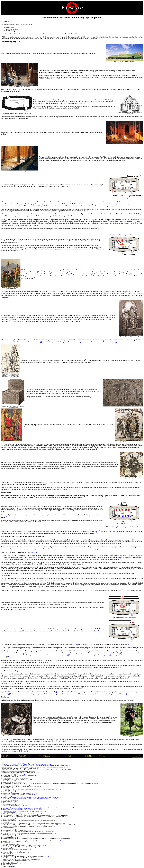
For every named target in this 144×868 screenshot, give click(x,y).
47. (2, 826)
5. (1, 768)
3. (1, 766)
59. (2, 843)
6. (1, 770)
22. (2, 792)
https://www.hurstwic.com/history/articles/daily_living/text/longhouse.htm (22, 808)
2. (1, 764)
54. (2, 836)
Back (104, 756)
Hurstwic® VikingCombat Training (22, 756)
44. (2, 822)
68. (2, 855)
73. (2, 862)
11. (2, 777)
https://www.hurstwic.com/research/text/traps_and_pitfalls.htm (18, 771)
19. (2, 788)
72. (2, 861)
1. (1, 763)
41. (2, 818)
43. (2, 821)
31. (2, 804)
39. (2, 815)
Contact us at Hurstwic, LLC (137, 757)
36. (2, 811)
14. (2, 781)
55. (2, 837)
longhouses (51, 490)
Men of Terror (134, 223)
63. (2, 848)
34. (2, 808)
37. (2, 812)
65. (2, 851)
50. (2, 830)
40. (2, 817)
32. (2, 806)
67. (2, 854)
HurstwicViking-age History (47, 756)
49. (2, 829)
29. (2, 801)
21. (2, 790)
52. (2, 833)
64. (2, 850)
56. (2, 839)
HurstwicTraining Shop (71, 756)
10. (2, 775)
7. (1, 771)
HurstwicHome (6, 756)
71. (2, 859)
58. (2, 841)
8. (1, 773)
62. (2, 847)
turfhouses (65, 490)
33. (2, 807)
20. (2, 789)
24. (2, 795)
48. (2, 828)
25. (2, 796)
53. (2, 834)
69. (2, 856)
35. (2, 810)
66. (2, 852)
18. (2, 786)
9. (1, 774)
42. (2, 819)
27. (2, 799)
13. (2, 779)
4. (1, 767)
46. (2, 825)
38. (2, 814)
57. (2, 840)
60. (2, 844)
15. (2, 782)
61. (2, 845)
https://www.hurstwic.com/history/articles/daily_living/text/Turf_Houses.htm (22, 810)
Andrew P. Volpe (27, 113)
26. (2, 797)
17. (2, 785)
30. (2, 803)
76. (2, 866)
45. (2, 823)
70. (2, 858)
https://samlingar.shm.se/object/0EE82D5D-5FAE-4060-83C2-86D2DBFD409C (34, 799)
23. (2, 793)
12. (2, 778)
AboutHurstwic (90, 756)
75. (2, 865)
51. (2, 832)
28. (2, 800)
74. (2, 863)
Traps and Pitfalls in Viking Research (26, 225)
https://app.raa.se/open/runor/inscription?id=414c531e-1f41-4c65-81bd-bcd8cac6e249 (29, 764)
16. (2, 784)
